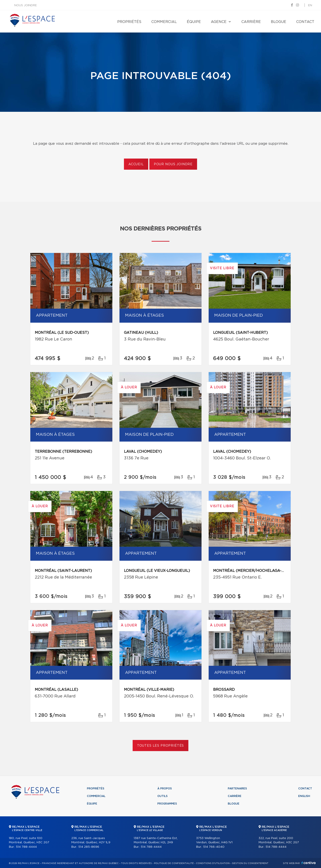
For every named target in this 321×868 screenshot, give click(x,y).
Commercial (164, 22)
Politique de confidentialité (174, 863)
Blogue (279, 22)
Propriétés (129, 22)
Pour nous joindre (173, 164)
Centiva (309, 863)
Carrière (251, 22)
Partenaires (237, 789)
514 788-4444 (26, 847)
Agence (219, 22)
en (310, 5)
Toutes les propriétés (161, 746)
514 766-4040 (214, 847)
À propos (165, 789)
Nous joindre (26, 5)
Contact (305, 22)
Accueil (136, 164)
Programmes (167, 804)
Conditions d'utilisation (213, 863)
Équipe (194, 22)
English (304, 796)
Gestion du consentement (250, 863)
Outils (163, 796)
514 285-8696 (89, 847)
